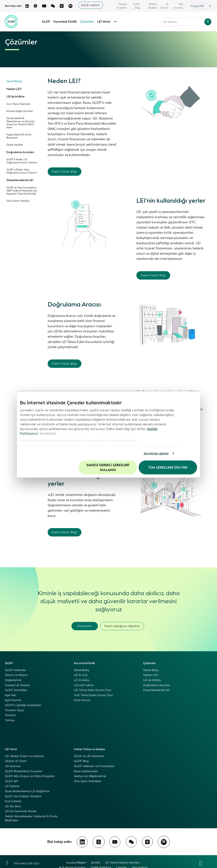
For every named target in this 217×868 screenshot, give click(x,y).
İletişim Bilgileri (153, 6)
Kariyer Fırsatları (122, 6)
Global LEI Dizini (16, 761)
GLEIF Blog (136, 6)
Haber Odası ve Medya (89, 749)
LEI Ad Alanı (13, 806)
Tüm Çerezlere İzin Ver (168, 467)
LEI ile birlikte (15, 97)
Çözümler (87, 21)
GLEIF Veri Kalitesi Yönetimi (23, 796)
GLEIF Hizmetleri (16, 690)
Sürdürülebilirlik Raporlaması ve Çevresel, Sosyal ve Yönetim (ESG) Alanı (21, 123)
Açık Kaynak (13, 700)
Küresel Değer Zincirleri (20, 111)
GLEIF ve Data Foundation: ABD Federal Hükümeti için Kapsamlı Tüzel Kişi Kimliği (22, 191)
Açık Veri (10, 695)
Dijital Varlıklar (15, 145)
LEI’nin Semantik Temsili (21, 811)
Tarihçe (10, 720)
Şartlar (96, 863)
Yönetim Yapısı (15, 710)
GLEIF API (12, 781)
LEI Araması (13, 766)
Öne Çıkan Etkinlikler (88, 781)
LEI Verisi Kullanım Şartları (122, 863)
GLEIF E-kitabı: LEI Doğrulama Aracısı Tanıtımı (22, 161)
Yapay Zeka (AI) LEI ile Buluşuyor (19, 136)
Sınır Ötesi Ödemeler (19, 104)
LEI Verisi (104, 21)
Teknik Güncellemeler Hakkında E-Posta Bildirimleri (31, 818)
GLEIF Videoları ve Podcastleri (94, 766)
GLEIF (46, 21)
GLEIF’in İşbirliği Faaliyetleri (23, 705)
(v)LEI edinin (91, 5)
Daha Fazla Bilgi (65, 172)
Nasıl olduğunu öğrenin (122, 626)
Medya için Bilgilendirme (90, 776)
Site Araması (178, 6)
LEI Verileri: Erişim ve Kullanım (24, 756)
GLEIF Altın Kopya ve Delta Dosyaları (30, 776)
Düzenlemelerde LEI (20, 180)
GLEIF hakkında (15, 670)
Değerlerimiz (13, 680)
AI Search (164, 6)
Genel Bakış (14, 81)
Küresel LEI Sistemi (17, 685)
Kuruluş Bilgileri (76, 863)
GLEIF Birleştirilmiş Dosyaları (24, 771)
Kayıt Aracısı (82, 700)
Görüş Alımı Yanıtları (18, 201)
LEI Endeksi (82, 680)
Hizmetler (85, 626)
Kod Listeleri (13, 801)
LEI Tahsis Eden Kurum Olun (93, 690)
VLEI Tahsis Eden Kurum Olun (93, 695)
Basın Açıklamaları (86, 771)
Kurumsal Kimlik (65, 21)
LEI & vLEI (81, 675)
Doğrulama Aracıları (20, 152)
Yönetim (10, 715)
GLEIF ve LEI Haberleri (89, 756)
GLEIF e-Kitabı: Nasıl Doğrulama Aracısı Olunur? (22, 171)
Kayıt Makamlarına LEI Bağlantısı (27, 791)
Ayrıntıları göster (156, 453)
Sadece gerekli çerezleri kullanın (108, 467)
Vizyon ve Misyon (16, 675)
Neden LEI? (14, 89)
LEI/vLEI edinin (84, 685)
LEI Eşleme (12, 786)
